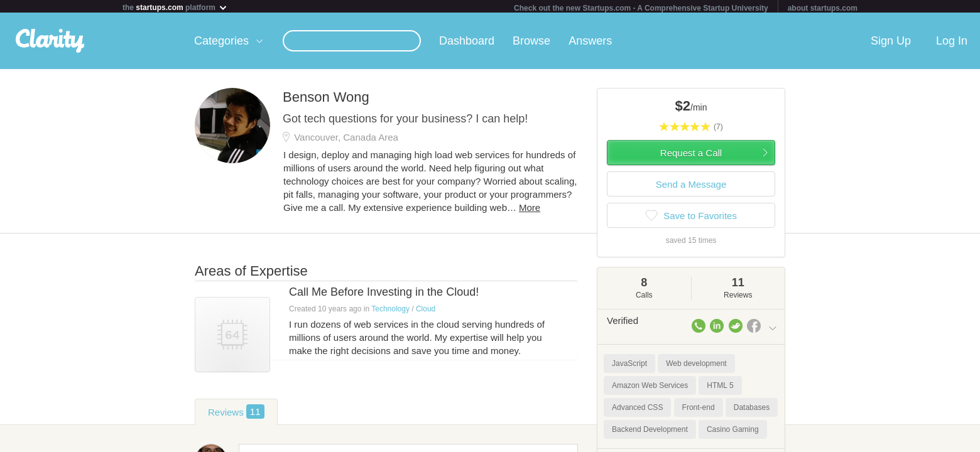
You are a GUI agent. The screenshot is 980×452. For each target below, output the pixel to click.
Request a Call (691, 155)
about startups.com (823, 8)
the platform (175, 7)
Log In (952, 43)
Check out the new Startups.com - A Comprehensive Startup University (641, 8)
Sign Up (891, 43)
